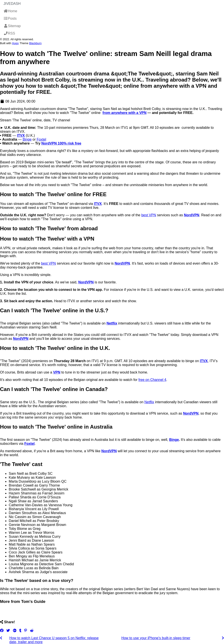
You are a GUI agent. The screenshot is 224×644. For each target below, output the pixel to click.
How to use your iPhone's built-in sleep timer (156, 638)
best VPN (149, 215)
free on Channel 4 (152, 380)
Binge (27, 139)
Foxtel (41, 139)
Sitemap (12, 26)
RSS (9, 33)
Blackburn (35, 43)
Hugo (15, 43)
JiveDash (12, 4)
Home (10, 11)
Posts (10, 18)
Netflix (149, 402)
